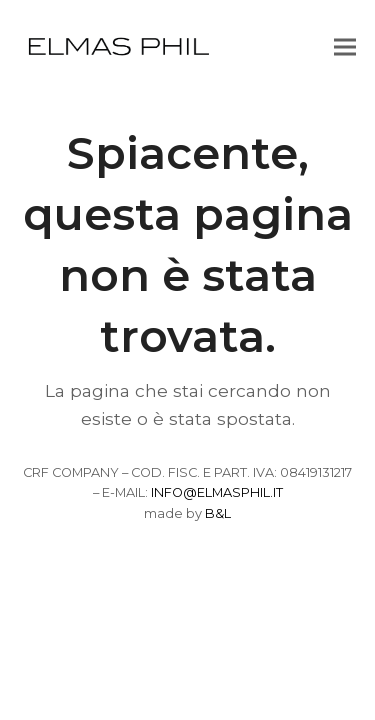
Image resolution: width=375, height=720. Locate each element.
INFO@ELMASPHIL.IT (217, 492)
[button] (345, 46)
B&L (218, 513)
